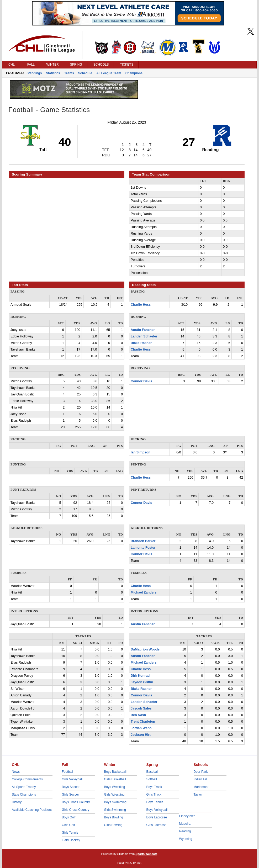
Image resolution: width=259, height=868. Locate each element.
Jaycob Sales (141, 708)
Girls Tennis (70, 833)
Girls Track (154, 795)
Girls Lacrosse (157, 825)
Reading (185, 831)
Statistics (53, 73)
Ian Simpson (141, 452)
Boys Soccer (71, 787)
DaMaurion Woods (145, 649)
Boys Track (154, 787)
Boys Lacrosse (157, 817)
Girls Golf (68, 825)
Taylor (198, 795)
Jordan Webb (141, 728)
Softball (152, 779)
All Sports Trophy (24, 787)
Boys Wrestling (115, 787)
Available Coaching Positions (32, 810)
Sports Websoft (146, 854)
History (17, 802)
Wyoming (186, 839)
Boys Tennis (155, 802)
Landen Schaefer (144, 336)
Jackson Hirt (141, 735)
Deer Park (201, 772)
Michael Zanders (144, 592)
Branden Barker (143, 541)
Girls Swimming (115, 810)
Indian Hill (201, 779)
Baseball (152, 772)
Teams (69, 73)
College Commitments (27, 779)
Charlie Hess (141, 305)
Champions (134, 73)
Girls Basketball (115, 779)
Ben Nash (138, 715)
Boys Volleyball (157, 810)
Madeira (185, 824)
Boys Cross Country (76, 802)
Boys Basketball (115, 772)
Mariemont (201, 787)
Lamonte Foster (143, 548)
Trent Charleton (143, 722)
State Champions (24, 795)
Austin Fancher (143, 330)
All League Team (109, 73)
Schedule (85, 73)
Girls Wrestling (114, 795)
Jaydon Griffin (142, 682)
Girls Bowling (113, 825)
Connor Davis (141, 381)
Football (68, 772)
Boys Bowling (114, 817)
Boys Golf (69, 817)
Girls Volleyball (72, 779)
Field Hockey (71, 840)
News (16, 772)
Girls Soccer (70, 795)
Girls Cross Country (76, 810)
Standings (34, 73)
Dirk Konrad (140, 676)
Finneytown (187, 816)
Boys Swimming (115, 802)
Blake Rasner (141, 343)
